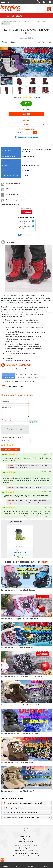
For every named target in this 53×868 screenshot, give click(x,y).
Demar (5, 24)
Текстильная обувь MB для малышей (26, 856)
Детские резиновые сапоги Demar (26, 851)
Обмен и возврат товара (26, 842)
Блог (26, 831)
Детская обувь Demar (26, 848)
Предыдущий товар (9, 42)
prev (3, 544)
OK (35, 132)
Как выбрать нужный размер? (16, 386)
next (50, 544)
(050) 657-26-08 (24, 228)
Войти (44, 2)
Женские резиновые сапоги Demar (26, 853)
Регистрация (50, 2)
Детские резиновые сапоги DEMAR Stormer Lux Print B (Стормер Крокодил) (20, 552)
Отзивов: (38, 98)
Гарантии (26, 839)
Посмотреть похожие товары (28, 137)
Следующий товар (44, 42)
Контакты (26, 833)
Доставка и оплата (26, 836)
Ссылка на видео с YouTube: (12, 437)
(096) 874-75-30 (24, 222)
